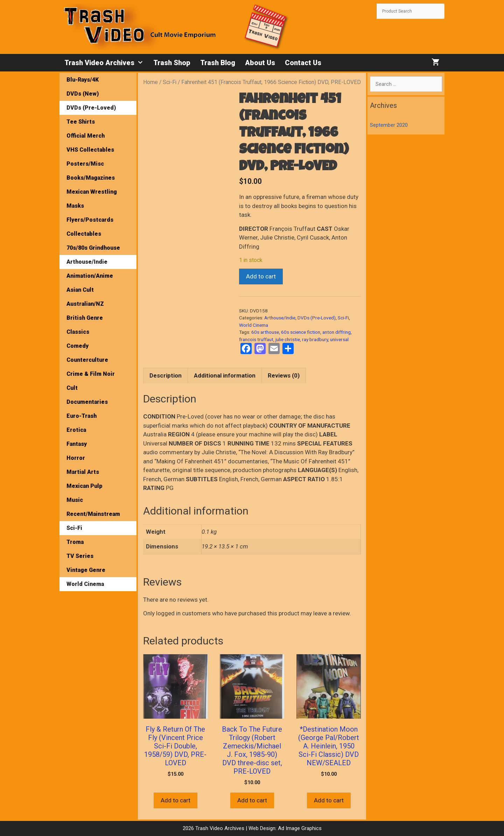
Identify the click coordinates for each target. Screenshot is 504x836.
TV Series (80, 556)
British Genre (85, 318)
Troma (75, 542)
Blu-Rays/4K (83, 80)
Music (75, 500)
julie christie (288, 339)
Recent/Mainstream (93, 514)
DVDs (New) (83, 94)
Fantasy (77, 444)
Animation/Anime (90, 276)
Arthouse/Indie (280, 318)
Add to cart (261, 276)
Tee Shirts (81, 122)
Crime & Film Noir (91, 374)
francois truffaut (256, 339)
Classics (78, 332)
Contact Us (303, 63)
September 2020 (389, 125)
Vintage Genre (86, 570)
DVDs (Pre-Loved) (317, 318)
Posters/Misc (85, 164)
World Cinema (254, 325)
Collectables (84, 234)
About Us (260, 63)
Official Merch (86, 136)
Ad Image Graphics (299, 828)
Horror (76, 458)
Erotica (76, 430)
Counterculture (87, 360)
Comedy (78, 346)
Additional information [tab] (225, 375)
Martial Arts (83, 472)
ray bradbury (315, 339)
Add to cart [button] (176, 800)
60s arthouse (265, 332)
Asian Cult (80, 290)
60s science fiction (301, 332)
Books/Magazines (91, 178)
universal (339, 339)
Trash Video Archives (106, 63)
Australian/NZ (85, 304)
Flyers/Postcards (90, 220)
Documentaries (87, 402)
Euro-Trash (82, 416)
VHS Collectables (90, 150)
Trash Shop (172, 63)
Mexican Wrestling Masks (92, 199)
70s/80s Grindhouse (93, 248)
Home (150, 82)
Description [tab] (166, 375)
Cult (72, 388)
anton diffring (337, 332)
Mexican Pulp (85, 486)
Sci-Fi (170, 82)
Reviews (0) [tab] (284, 375)
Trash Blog (218, 63)
